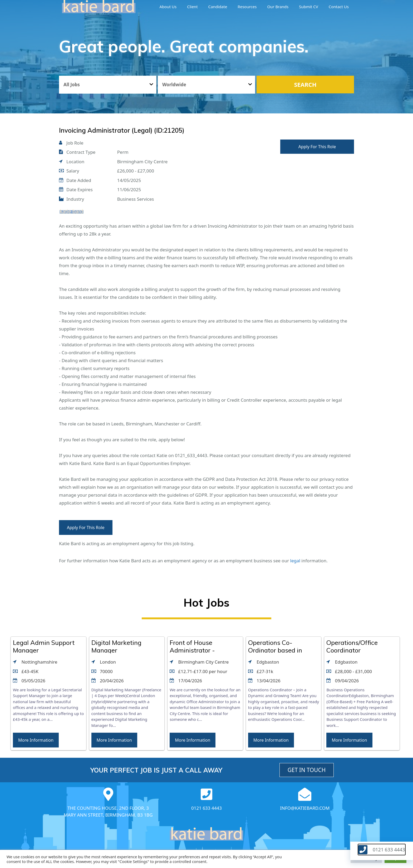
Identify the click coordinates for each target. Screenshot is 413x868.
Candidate (218, 7)
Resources (247, 7)
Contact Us (339, 7)
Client (192, 7)
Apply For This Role (317, 147)
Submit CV (308, 7)
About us (168, 7)
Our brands (278, 7)
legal (295, 561)
